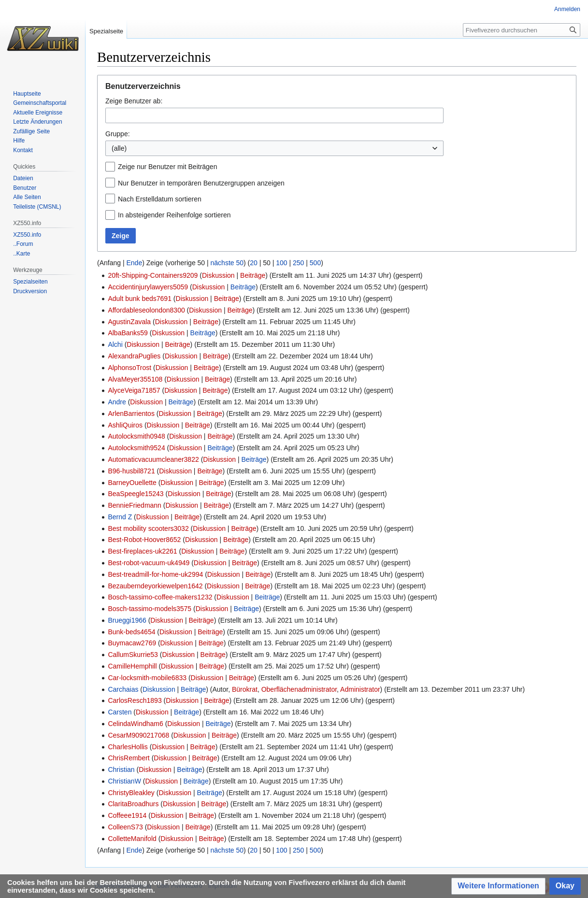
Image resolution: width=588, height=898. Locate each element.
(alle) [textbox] (119, 148)
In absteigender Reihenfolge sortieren (174, 215)
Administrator (360, 689)
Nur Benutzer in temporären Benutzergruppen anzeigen (201, 183)
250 (298, 263)
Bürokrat (245, 689)
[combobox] (274, 115)
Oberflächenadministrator (299, 689)
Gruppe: (118, 134)
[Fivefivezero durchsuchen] (522, 30)
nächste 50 (227, 263)
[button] (498, 886)
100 (281, 263)
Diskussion (218, 275)
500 (315, 263)
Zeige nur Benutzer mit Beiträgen (167, 167)
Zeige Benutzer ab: (134, 101)
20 (254, 263)
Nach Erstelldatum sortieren (160, 199)
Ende (134, 263)
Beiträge (253, 275)
